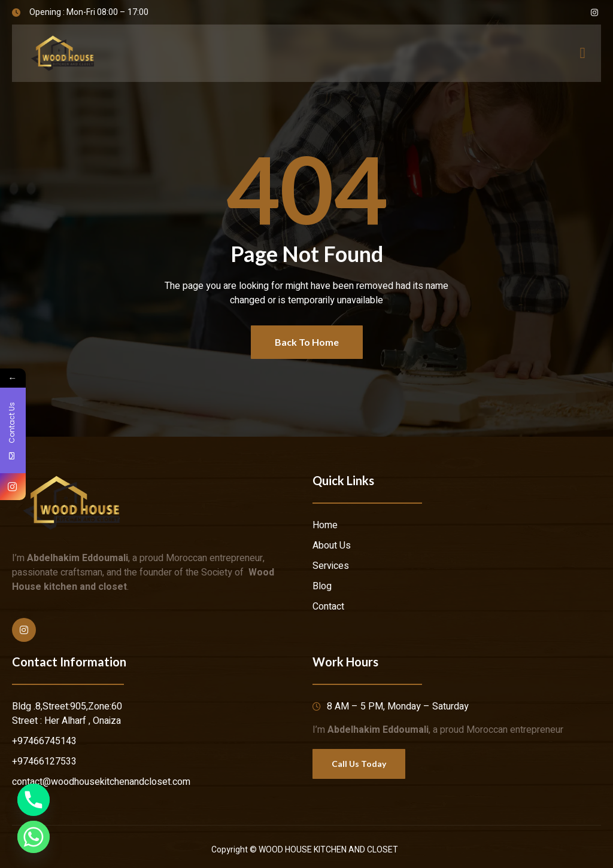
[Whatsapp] (34, 837)
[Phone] (34, 800)
